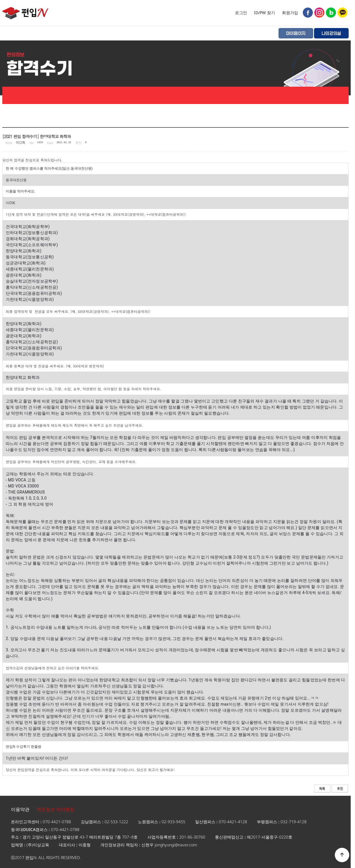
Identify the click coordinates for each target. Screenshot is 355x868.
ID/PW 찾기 (265, 13)
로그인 (241, 13)
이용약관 (20, 809)
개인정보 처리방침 (55, 809)
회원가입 (290, 13)
